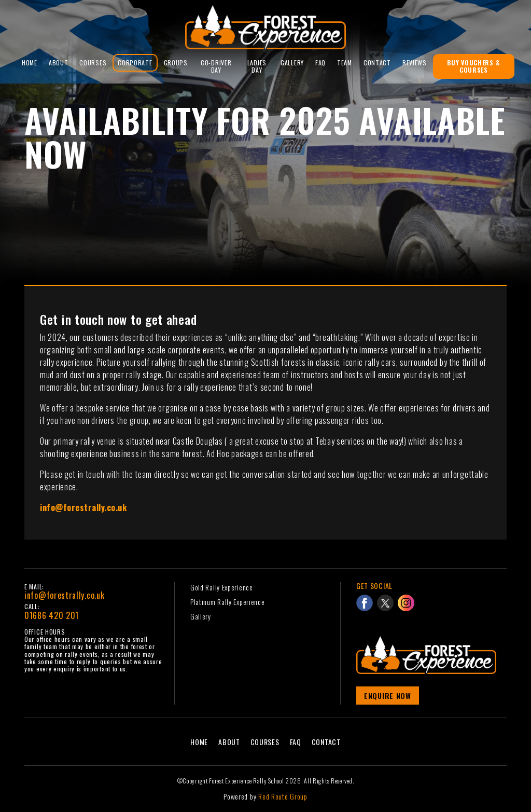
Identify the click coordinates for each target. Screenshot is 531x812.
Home (30, 63)
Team (345, 63)
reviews (415, 63)
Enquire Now (388, 696)
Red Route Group (283, 796)
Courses (93, 63)
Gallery (292, 63)
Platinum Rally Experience (228, 602)
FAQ (320, 63)
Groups (176, 63)
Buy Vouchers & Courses (473, 66)
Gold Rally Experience (222, 587)
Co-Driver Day (216, 66)
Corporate (135, 63)
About (59, 63)
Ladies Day (257, 66)
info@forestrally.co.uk (64, 595)
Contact (377, 63)
